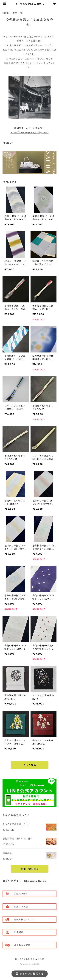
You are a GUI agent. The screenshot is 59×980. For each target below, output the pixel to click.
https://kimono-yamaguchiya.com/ (30, 132)
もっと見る (30, 765)
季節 (15, 13)
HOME (6, 13)
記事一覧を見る (30, 869)
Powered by (29, 964)
